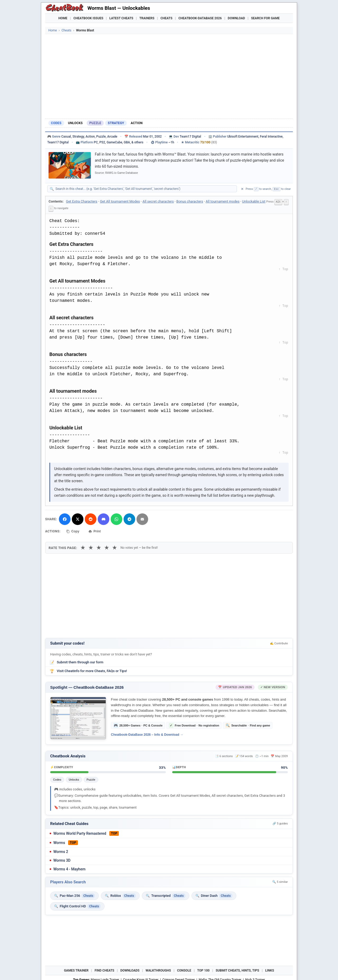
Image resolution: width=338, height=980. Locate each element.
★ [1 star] (83, 547)
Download (236, 18)
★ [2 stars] (91, 547)
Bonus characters (190, 201)
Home (63, 18)
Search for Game (265, 18)
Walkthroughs (158, 969)
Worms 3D (62, 859)
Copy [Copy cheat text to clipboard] (73, 531)
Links (270, 969)
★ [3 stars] (99, 547)
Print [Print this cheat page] (95, 531)
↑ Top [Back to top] (283, 269)
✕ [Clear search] (242, 189)
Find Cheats (104, 969)
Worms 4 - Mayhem (69, 868)
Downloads (130, 969)
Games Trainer (76, 969)
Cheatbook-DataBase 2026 (200, 18)
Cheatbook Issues (88, 18)
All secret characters (158, 201)
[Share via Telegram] (129, 518)
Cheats (166, 18)
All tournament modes (223, 201)
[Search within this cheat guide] (145, 189)
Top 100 (203, 969)
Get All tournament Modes (120, 201)
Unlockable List (254, 201)
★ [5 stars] (115, 547)
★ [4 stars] (107, 547)
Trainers (147, 18)
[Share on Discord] (104, 518)
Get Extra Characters (82, 201)
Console (184, 969)
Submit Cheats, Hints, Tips (238, 969)
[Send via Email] (142, 518)
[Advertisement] (169, 76)
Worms (59, 842)
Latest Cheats (121, 18)
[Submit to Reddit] (91, 518)
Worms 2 (61, 851)
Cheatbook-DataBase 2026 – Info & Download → (147, 734)
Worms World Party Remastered (80, 832)
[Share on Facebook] (65, 518)
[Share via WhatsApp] (116, 518)
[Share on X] (78, 518)
